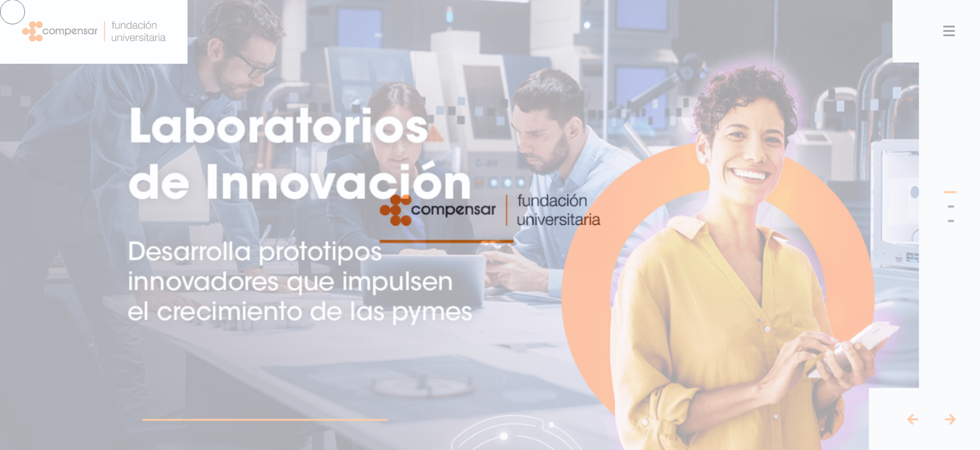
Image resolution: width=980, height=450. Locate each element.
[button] (962, 191)
